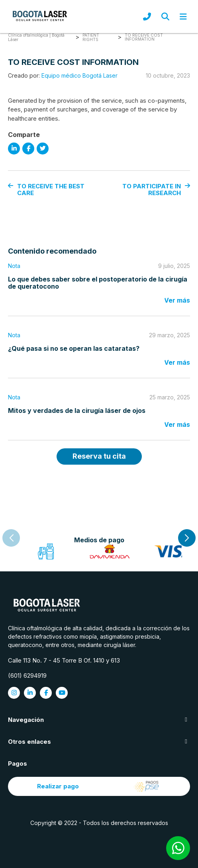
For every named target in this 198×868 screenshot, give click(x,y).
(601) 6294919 (27, 675)
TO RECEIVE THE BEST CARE (46, 190)
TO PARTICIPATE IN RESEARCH (156, 190)
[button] (187, 538)
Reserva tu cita (99, 456)
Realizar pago (99, 786)
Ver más (177, 300)
